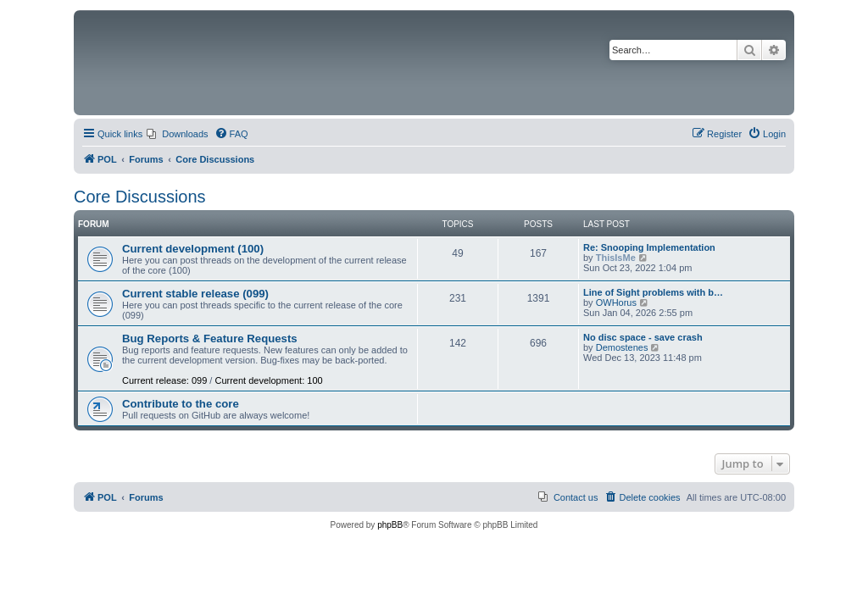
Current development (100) (193, 249)
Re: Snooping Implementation (649, 247)
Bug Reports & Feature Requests (210, 339)
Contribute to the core (181, 404)
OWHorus (616, 302)
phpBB (390, 525)
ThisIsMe (616, 258)
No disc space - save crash (643, 337)
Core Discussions (140, 197)
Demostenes (622, 347)
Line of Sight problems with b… (653, 292)
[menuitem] (177, 134)
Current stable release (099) (195, 294)
